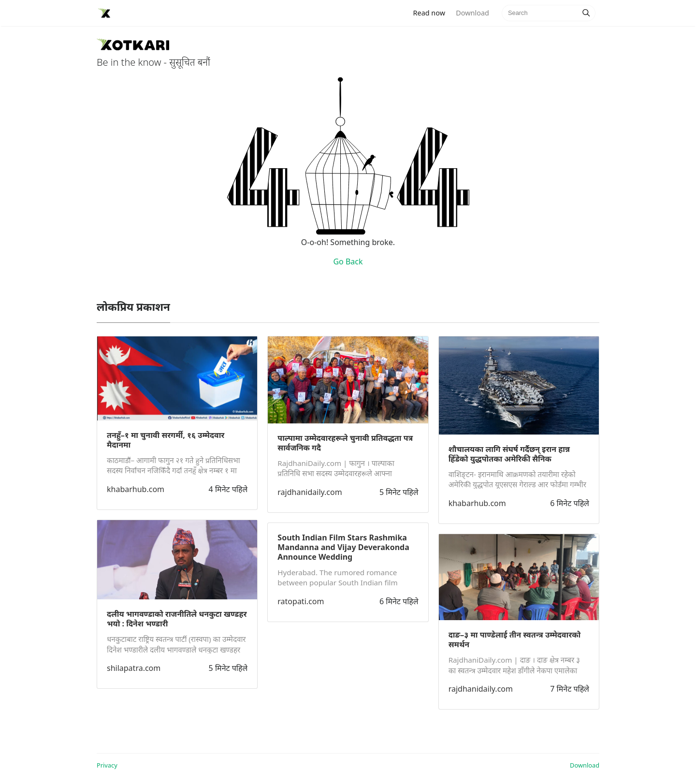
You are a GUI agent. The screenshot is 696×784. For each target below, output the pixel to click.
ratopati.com (301, 601)
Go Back (348, 261)
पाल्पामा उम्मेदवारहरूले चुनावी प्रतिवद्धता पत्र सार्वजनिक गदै (345, 443)
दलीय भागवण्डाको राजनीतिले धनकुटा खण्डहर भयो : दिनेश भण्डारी (177, 619)
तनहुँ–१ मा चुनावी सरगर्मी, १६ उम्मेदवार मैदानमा (166, 440)
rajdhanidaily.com (310, 492)
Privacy (107, 765)
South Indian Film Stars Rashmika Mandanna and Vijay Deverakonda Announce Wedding (343, 547)
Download (472, 13)
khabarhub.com (136, 489)
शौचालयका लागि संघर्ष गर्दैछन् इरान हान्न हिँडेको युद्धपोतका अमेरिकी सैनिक (509, 454)
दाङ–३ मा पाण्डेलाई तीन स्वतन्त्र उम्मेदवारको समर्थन (515, 639)
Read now (432, 12)
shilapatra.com (134, 668)
